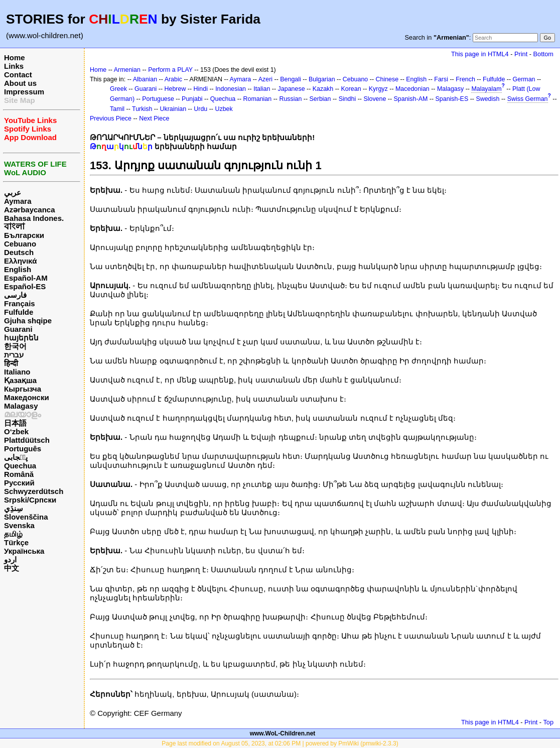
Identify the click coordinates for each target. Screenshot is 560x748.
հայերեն (21, 338)
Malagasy (21, 406)
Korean (351, 89)
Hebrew (175, 89)
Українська (24, 551)
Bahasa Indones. (34, 218)
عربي (13, 193)
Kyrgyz (378, 89)
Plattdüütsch (27, 440)
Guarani (18, 329)
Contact (18, 75)
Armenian (127, 70)
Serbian (320, 99)
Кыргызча (23, 389)
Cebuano (20, 244)
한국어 (15, 346)
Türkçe (16, 542)
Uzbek (224, 109)
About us (20, 83)
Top (548, 722)
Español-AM (26, 278)
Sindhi (347, 99)
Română (19, 474)
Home (15, 57)
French (465, 79)
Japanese (292, 89)
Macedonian (412, 89)
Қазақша (20, 380)
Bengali (291, 79)
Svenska (19, 525)
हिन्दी (11, 363)
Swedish (487, 99)
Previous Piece (111, 118)
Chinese (387, 79)
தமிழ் (13, 534)
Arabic (173, 79)
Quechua (20, 466)
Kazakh (323, 89)
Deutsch (19, 252)
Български (24, 235)
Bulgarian (322, 79)
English (18, 269)
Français (20, 303)
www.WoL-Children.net (283, 733)
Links (14, 66)
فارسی (15, 295)
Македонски (27, 397)
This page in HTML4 (480, 54)
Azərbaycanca (30, 210)
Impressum (24, 92)
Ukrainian (173, 109)
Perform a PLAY (170, 70)
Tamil (117, 109)
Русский (19, 483)
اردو (10, 559)
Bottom (543, 54)
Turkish (142, 109)
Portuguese (158, 99)
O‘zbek (16, 431)
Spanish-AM (411, 99)
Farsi (441, 79)
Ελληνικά (20, 261)
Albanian (145, 79)
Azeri (265, 79)
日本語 (15, 423)
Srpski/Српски (30, 500)
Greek (118, 89)
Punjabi (192, 99)
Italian (262, 89)
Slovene (375, 99)
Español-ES (25, 286)
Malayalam (486, 89)
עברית (14, 355)
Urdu (200, 109)
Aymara (18, 201)
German (524, 79)
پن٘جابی (16, 457)
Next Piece (154, 118)
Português (23, 449)
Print (521, 54)
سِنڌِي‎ (14, 508)
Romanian (258, 99)
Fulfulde (19, 312)
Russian (290, 99)
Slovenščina (26, 517)
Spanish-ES (452, 99)
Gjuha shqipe (28, 321)
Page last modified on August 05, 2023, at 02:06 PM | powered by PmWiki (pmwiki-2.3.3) (280, 743)
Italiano (17, 372)
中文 (12, 568)
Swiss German (528, 99)
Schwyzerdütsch (34, 491)
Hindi (201, 89)
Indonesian (231, 89)
